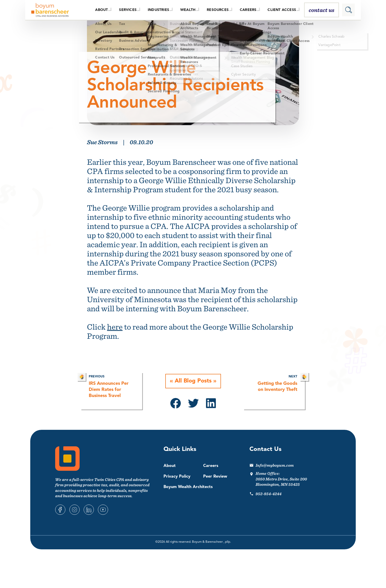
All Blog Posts (193, 381)
